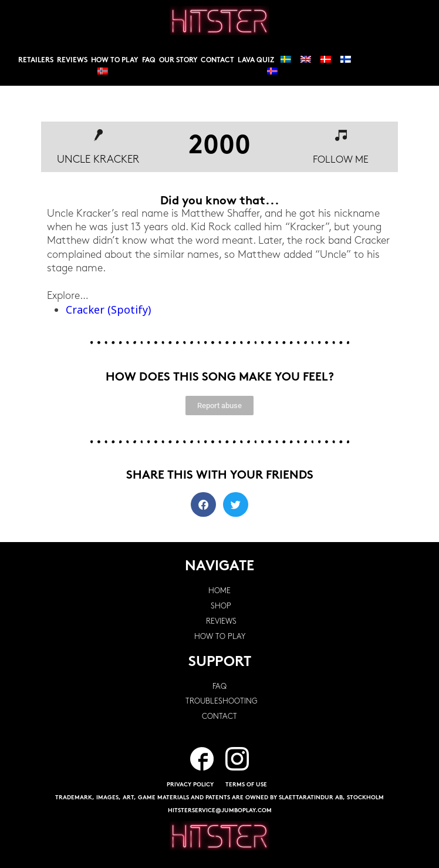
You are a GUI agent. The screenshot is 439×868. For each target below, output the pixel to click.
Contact (217, 60)
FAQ (149, 60)
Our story (178, 60)
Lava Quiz (256, 60)
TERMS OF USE (246, 785)
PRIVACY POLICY (190, 785)
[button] (203, 505)
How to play (115, 60)
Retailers (36, 60)
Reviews (72, 60)
